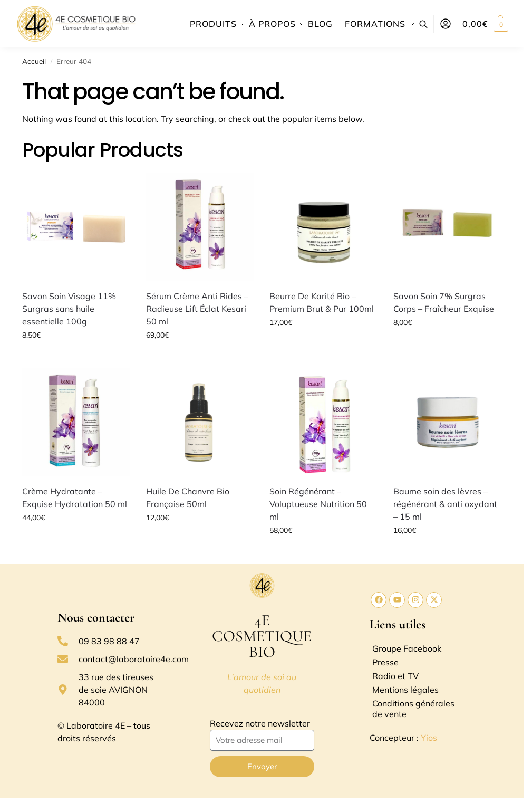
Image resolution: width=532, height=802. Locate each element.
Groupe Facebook (407, 648)
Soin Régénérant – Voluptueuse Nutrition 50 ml (318, 504)
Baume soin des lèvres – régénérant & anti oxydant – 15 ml (445, 504)
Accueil (34, 61)
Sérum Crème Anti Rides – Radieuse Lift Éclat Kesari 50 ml (197, 309)
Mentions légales (405, 690)
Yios (429, 738)
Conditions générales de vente (413, 709)
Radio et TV (395, 676)
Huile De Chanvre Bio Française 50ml (188, 498)
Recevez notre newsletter (260, 723)
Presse (385, 662)
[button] (485, 24)
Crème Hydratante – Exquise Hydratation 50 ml (75, 498)
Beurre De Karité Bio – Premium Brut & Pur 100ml (322, 302)
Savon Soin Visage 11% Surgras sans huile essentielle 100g (69, 309)
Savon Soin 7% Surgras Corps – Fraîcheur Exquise (444, 302)
